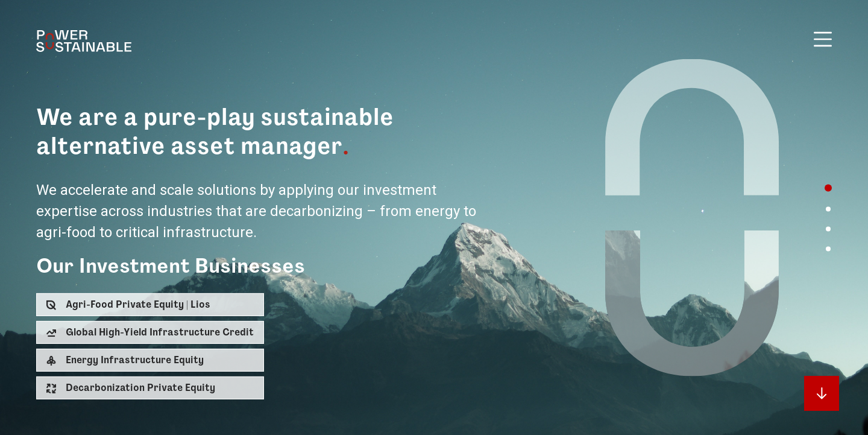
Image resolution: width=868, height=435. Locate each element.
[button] (150, 305)
